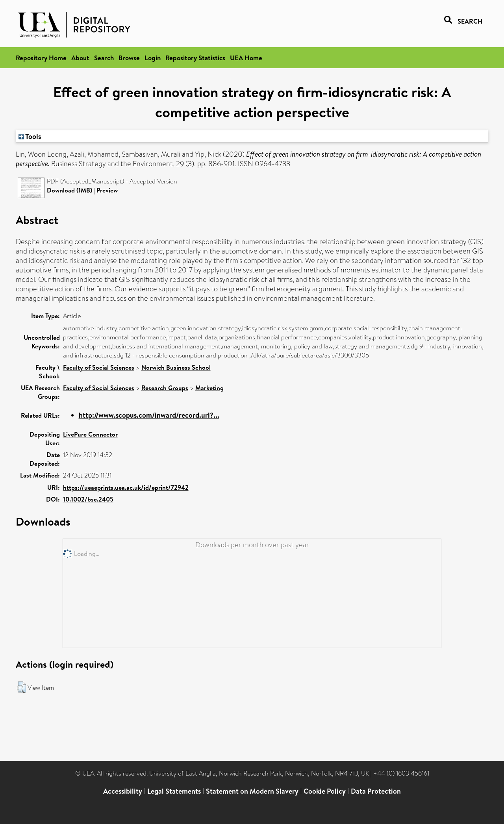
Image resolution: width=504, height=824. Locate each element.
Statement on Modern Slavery (252, 791)
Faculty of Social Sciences (99, 367)
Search (104, 58)
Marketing (209, 388)
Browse (129, 58)
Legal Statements (174, 791)
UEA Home (246, 58)
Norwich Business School (176, 367)
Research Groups (165, 388)
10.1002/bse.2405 (88, 499)
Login (153, 58)
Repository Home (41, 58)
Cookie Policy (325, 791)
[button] (21, 687)
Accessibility (123, 791)
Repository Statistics (195, 58)
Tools (30, 136)
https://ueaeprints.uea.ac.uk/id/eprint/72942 (126, 487)
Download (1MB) (69, 190)
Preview (107, 190)
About (80, 58)
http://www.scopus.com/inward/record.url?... (149, 415)
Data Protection (376, 791)
